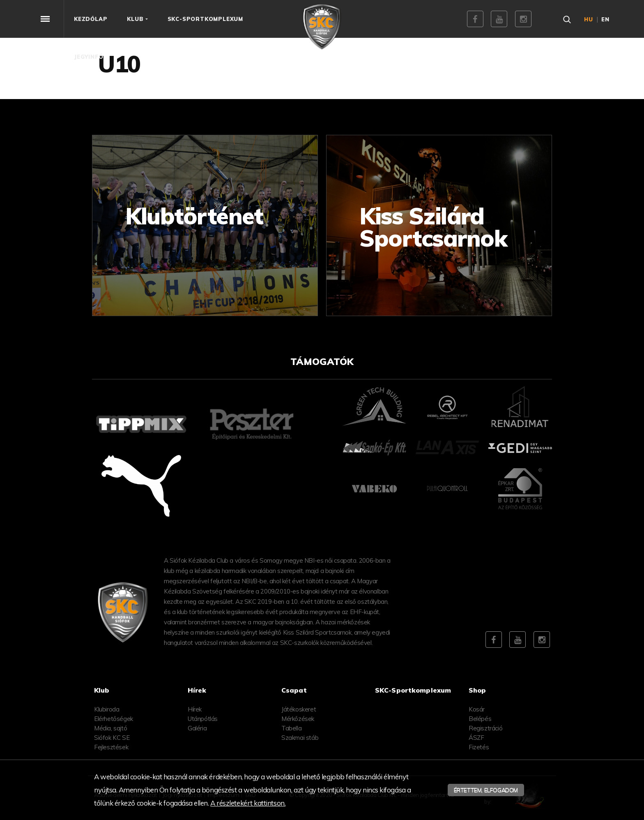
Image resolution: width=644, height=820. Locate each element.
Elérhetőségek (114, 719)
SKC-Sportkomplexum (413, 690)
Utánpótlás (203, 719)
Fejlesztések (111, 747)
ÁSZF (476, 738)
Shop (477, 690)
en (605, 19)
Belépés (480, 719)
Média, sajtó (110, 728)
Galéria (197, 728)
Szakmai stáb (300, 738)
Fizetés (479, 747)
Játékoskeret (299, 709)
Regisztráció (485, 728)
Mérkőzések (298, 719)
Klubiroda (107, 709)
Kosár (477, 709)
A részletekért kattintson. (248, 803)
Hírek (195, 709)
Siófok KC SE (112, 738)
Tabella (291, 728)
